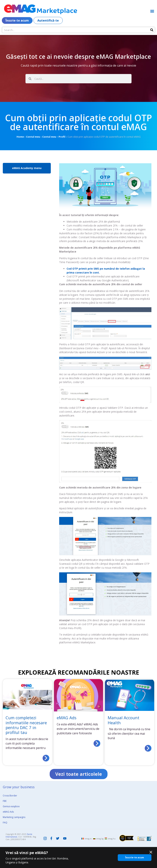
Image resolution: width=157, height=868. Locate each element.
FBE (5, 801)
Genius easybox (11, 806)
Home (20, 137)
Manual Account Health (124, 720)
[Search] (152, 30)
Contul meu (33, 137)
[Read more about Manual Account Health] (148, 748)
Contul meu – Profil (54, 137)
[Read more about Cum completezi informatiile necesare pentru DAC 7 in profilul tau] (46, 758)
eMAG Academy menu (27, 168)
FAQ (5, 823)
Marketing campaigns (14, 817)
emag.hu (112, 839)
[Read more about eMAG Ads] (97, 743)
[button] (152, 11)
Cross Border (10, 796)
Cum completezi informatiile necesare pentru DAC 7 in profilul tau (26, 725)
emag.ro (88, 839)
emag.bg (100, 839)
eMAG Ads (67, 718)
